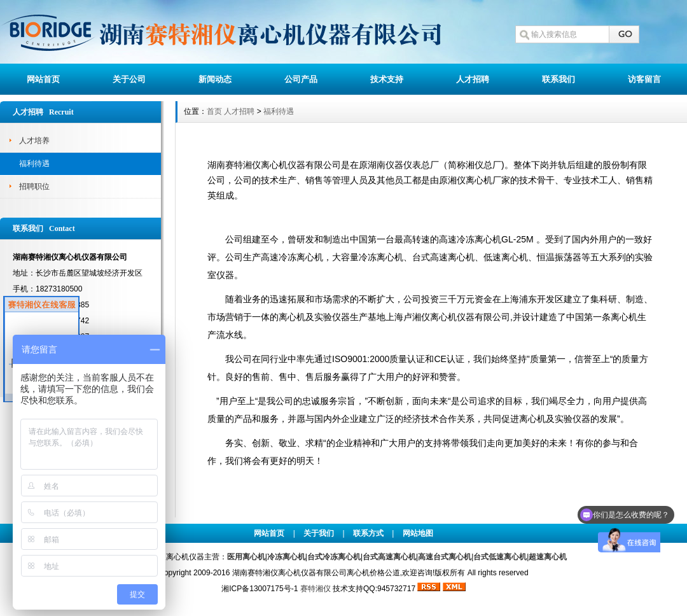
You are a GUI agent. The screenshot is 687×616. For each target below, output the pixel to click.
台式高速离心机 (389, 557)
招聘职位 (34, 186)
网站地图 (418, 533)
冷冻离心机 (286, 557)
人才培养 (34, 141)
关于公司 (129, 79)
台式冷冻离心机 (334, 557)
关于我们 (319, 533)
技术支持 (387, 79)
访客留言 (644, 79)
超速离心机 (548, 557)
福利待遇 (34, 164)
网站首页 (43, 79)
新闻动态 (215, 79)
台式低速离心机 (500, 557)
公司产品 (301, 79)
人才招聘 (473, 79)
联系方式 (368, 533)
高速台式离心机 (445, 557)
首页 (214, 111)
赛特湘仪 (316, 589)
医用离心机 (246, 557)
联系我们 (559, 79)
